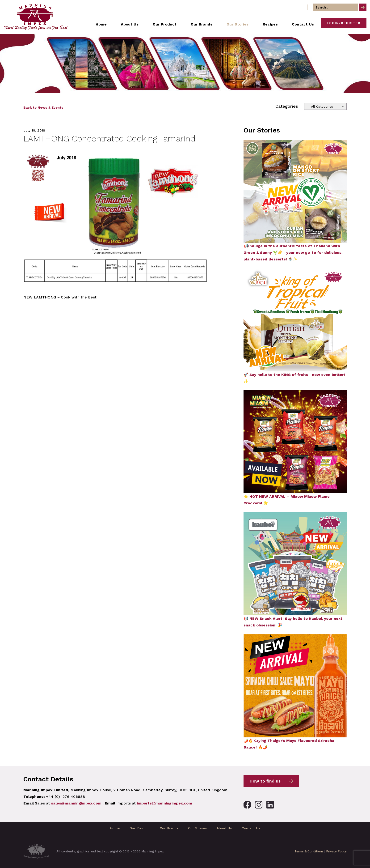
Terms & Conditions (309, 851)
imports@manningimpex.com (164, 803)
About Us (224, 828)
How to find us (265, 781)
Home (115, 828)
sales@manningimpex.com (76, 803)
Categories (287, 106)
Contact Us (251, 828)
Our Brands (169, 828)
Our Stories (197, 828)
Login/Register (344, 23)
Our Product (140, 828)
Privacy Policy (336, 851)
